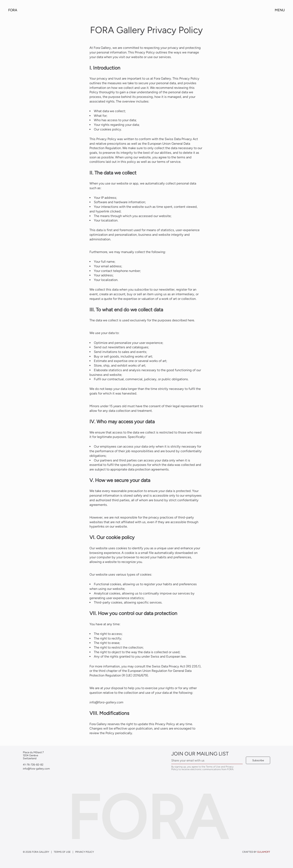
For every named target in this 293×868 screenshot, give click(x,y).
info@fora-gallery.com (106, 702)
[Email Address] (207, 760)
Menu (280, 10)
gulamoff (264, 852)
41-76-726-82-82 (33, 764)
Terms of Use (62, 852)
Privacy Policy (85, 852)
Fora (13, 10)
